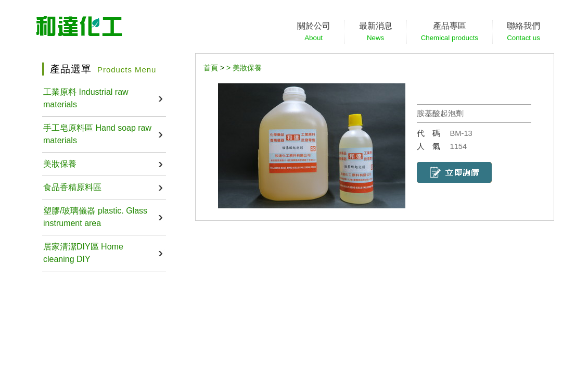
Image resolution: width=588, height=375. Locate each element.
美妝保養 (60, 164)
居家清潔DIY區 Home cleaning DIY (83, 253)
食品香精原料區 (72, 187)
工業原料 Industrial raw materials (86, 98)
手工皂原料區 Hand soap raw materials (97, 134)
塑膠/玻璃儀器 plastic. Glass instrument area (95, 217)
